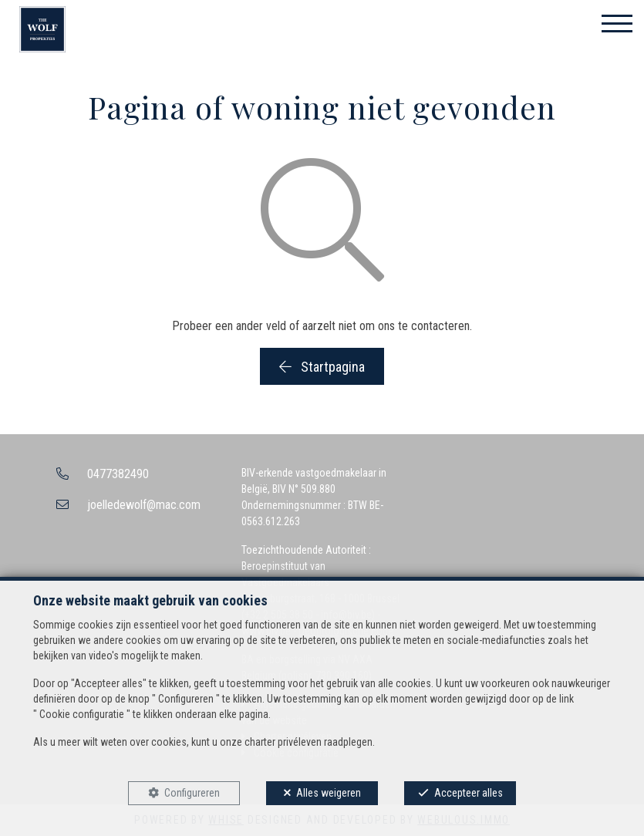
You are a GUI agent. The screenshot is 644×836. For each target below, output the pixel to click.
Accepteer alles (469, 793)
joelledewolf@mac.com (144, 505)
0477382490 (118, 474)
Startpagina (322, 367)
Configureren (192, 793)
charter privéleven (283, 742)
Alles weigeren (329, 793)
